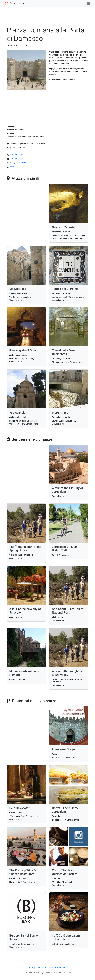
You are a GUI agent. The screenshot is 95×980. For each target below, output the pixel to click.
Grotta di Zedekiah (64, 227)
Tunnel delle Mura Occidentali (64, 352)
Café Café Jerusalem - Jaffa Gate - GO (67, 937)
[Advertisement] (47, 18)
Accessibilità (50, 967)
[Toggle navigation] (89, 3)
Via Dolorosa (18, 289)
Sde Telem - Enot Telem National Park (68, 611)
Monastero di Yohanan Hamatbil (24, 673)
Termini (40, 967)
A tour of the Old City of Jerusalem (67, 490)
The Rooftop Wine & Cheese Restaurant (22, 872)
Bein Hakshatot (19, 808)
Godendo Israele (19, 3)
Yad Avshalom (19, 413)
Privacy (32, 967)
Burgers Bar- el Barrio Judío (24, 937)
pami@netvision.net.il (19, 163)
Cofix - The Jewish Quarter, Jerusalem (65, 872)
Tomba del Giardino (65, 289)
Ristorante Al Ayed (64, 749)
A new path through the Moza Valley (67, 673)
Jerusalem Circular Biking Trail (65, 549)
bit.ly (12, 167)
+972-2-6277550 (17, 155)
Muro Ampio (60, 413)
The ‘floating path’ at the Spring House (25, 549)
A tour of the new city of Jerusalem (25, 611)
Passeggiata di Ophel (23, 350)
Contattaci (62, 967)
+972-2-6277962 (17, 159)
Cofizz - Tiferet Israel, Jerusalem (66, 810)
